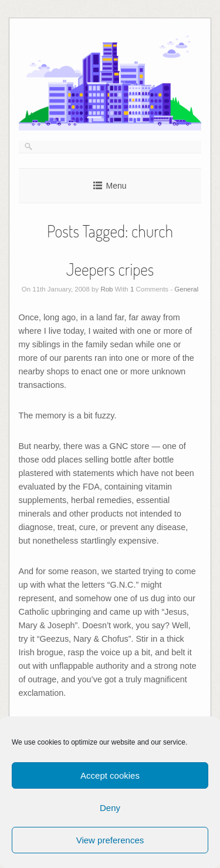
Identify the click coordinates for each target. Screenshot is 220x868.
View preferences (110, 840)
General (186, 289)
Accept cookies (110, 775)
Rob (106, 289)
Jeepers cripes (110, 269)
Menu (116, 186)
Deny (110, 808)
